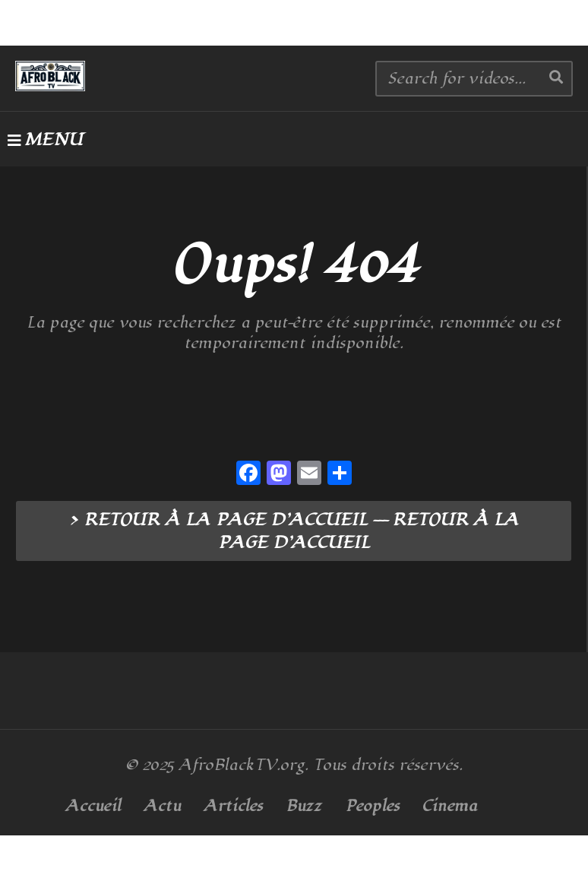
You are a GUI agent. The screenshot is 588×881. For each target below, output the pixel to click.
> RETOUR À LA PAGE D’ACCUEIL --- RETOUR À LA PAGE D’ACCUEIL (294, 531)
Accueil (93, 806)
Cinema (450, 806)
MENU (45, 140)
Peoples (372, 806)
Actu (162, 806)
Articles (233, 806)
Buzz (304, 806)
